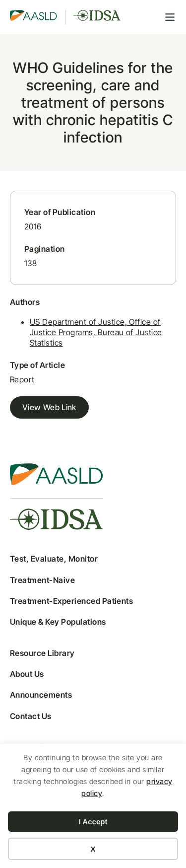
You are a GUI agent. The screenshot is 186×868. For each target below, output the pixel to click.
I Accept (93, 822)
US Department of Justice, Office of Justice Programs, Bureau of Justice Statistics (96, 332)
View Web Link (49, 407)
